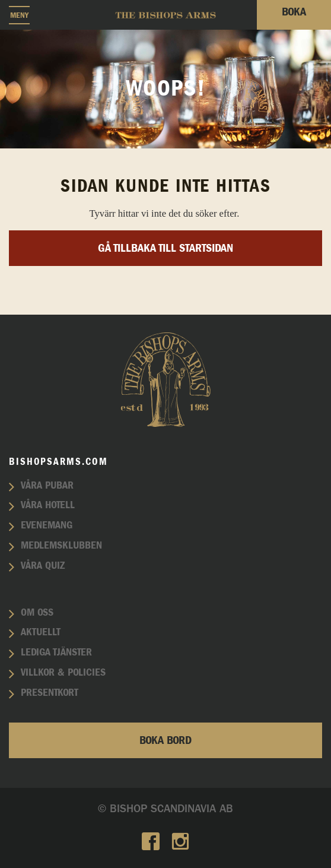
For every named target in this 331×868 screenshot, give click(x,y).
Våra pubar (47, 486)
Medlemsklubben (61, 546)
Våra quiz (43, 566)
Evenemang (47, 525)
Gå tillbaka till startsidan (165, 248)
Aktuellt (41, 632)
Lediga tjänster (56, 652)
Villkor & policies (63, 673)
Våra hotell (48, 505)
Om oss (37, 613)
